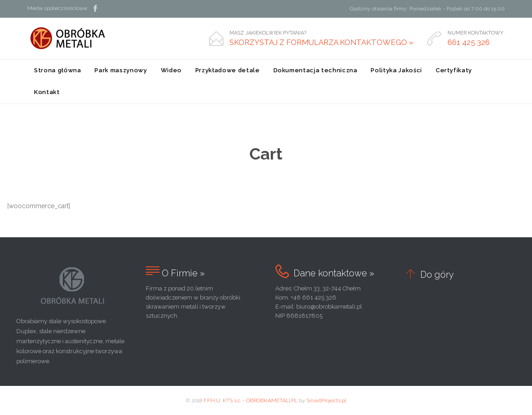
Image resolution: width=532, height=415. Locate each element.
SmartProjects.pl (326, 400)
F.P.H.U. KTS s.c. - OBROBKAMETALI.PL (251, 400)
